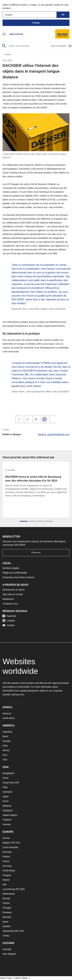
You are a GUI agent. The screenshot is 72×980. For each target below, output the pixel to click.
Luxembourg (9, 889)
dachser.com (18, 695)
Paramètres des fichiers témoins (19, 577)
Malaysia (7, 806)
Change (36, 23)
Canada (6, 741)
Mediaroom (16, 34)
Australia (7, 949)
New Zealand (9, 954)
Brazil (5, 736)
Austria (6, 838)
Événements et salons (14, 590)
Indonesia (7, 792)
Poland (6, 903)
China (6, 778)
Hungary (7, 875)
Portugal (7, 908)
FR (13, 843)
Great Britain (9, 871)
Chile (5, 746)
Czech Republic (10, 847)
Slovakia (7, 917)
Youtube (9, 625)
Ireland (6, 880)
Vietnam (7, 824)
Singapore (8, 810)
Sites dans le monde (13, 594)
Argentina (7, 732)
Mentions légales (11, 568)
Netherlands (9, 894)
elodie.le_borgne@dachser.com (54, 434)
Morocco (7, 713)
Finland (6, 857)
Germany (7, 866)
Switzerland (8, 931)
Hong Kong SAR (11, 783)
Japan (6, 796)
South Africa (9, 718)
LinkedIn (9, 621)
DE (22, 889)
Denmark (7, 852)
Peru (5, 755)
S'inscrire (36, 553)
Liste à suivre (58, 46)
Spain (5, 922)
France (6, 861)
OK (63, 15)
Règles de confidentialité (15, 573)
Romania (7, 912)
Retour (7, 54)
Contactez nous (10, 604)
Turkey (6, 936)
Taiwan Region (10, 815)
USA (5, 760)
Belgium (7, 843)
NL (18, 843)
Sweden (7, 926)
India (5, 787)
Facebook (9, 616)
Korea (6, 801)
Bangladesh (8, 773)
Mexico (6, 750)
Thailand (7, 820)
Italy (5, 884)
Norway (6, 898)
